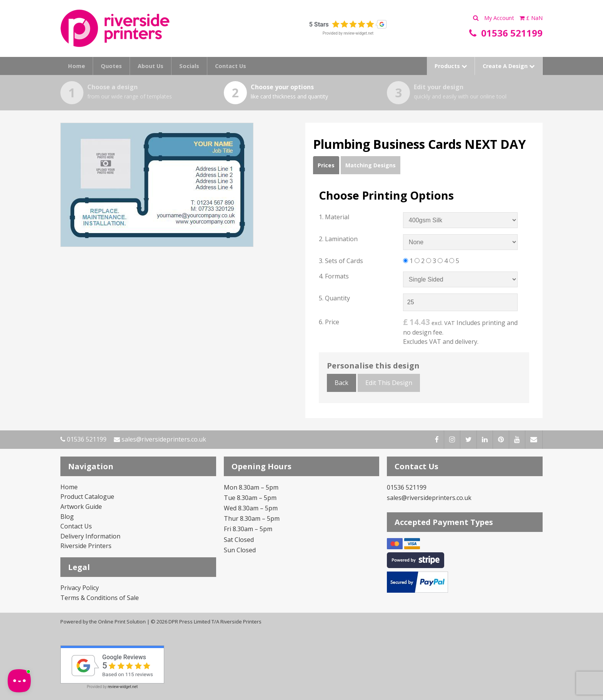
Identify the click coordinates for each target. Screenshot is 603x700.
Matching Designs (371, 165)
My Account (500, 18)
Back (341, 383)
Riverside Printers (86, 546)
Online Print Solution (122, 622)
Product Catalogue (87, 497)
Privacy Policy (80, 588)
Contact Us (231, 66)
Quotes (111, 66)
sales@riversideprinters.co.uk (160, 439)
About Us (151, 66)
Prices (326, 165)
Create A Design (509, 66)
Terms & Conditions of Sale (100, 598)
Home (77, 66)
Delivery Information (90, 536)
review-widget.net (358, 33)
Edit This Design (389, 383)
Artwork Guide (81, 507)
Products (451, 66)
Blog (67, 517)
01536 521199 (83, 439)
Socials (189, 66)
